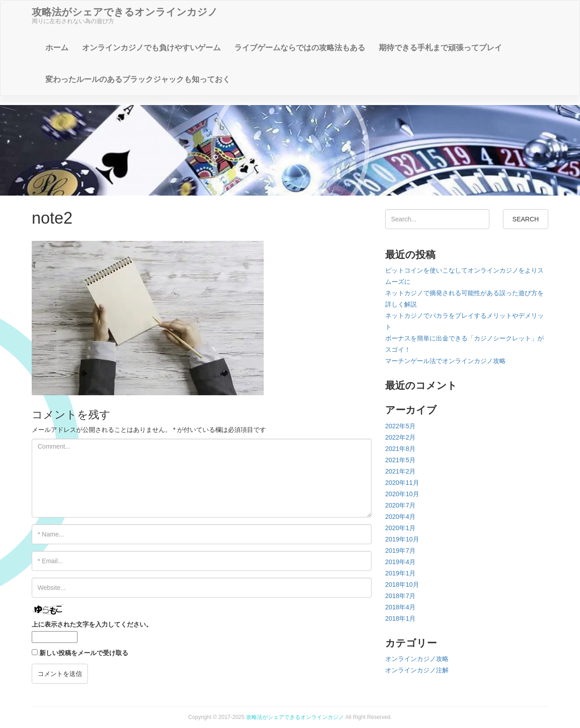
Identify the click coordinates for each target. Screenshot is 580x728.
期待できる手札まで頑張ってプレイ (440, 48)
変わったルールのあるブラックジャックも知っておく (138, 79)
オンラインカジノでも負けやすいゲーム (151, 48)
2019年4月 (400, 562)
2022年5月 (400, 426)
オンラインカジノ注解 (417, 670)
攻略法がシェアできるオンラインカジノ (295, 717)
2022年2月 (400, 437)
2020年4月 (400, 517)
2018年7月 (400, 596)
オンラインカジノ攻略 (417, 659)
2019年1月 (400, 573)
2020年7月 (400, 505)
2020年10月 (402, 494)
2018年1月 (400, 618)
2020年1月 (400, 528)
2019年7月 (400, 551)
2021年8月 (400, 449)
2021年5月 (400, 460)
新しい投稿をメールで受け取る (84, 653)
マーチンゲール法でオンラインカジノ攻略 (445, 361)
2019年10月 (402, 539)
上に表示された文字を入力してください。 (92, 624)
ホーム (57, 48)
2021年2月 (400, 471)
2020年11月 (402, 483)
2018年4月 (400, 607)
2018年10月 (402, 584)
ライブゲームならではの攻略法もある (300, 48)
